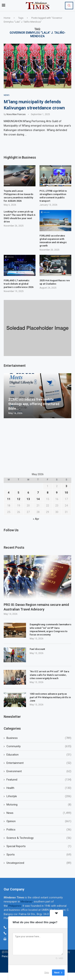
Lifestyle (39, 796)
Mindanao (27, 902)
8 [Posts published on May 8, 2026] (48, 493)
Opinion (39, 821)
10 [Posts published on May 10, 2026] (66, 493)
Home (7, 18)
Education (39, 755)
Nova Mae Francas (16, 114)
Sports (39, 855)
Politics (39, 830)
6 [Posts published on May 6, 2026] (28, 493)
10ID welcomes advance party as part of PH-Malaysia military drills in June (50, 697)
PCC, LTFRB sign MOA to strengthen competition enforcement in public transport (53, 196)
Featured (39, 780)
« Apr (36, 519)
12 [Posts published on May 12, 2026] (19, 499)
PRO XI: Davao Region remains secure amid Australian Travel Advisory (36, 607)
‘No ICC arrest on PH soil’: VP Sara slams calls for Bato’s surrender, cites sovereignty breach (49, 675)
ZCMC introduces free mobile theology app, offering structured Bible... (34, 404)
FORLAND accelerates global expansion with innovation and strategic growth (53, 241)
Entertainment (39, 763)
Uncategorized (39, 863)
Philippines (15, 906)
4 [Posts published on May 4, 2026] (9, 493)
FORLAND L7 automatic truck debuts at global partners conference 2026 (19, 284)
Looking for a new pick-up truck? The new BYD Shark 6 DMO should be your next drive (19, 217)
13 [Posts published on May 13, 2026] (28, 499)
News (39, 813)
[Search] (69, 6)
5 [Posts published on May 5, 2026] (18, 493)
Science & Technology (39, 838)
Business (39, 738)
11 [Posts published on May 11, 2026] (9, 499)
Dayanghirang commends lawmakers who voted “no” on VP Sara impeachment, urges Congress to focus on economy (50, 630)
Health (39, 788)
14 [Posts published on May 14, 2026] (38, 499)
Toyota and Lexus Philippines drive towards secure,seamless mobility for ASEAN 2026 (18, 196)
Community (39, 746)
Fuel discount (37, 649)
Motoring (39, 805)
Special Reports (39, 846)
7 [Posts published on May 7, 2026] (38, 493)
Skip (47, 973)
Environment (39, 771)
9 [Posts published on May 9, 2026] (57, 493)
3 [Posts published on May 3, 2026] (66, 486)
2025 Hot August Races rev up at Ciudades (55, 282)
